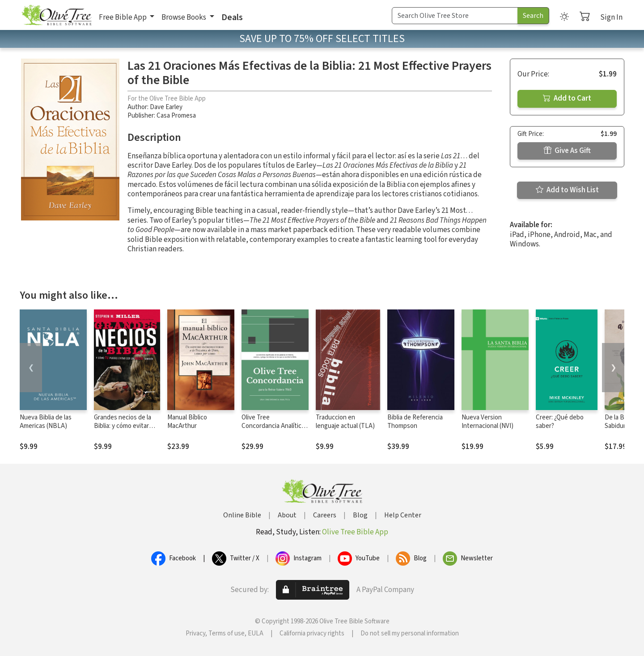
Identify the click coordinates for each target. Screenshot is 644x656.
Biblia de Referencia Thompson (415, 422)
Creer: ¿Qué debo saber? (560, 422)
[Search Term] (455, 16)
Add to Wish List (567, 190)
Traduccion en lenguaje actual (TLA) (345, 422)
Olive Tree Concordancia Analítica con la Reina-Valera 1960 (275, 426)
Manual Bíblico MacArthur (187, 422)
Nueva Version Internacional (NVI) (487, 422)
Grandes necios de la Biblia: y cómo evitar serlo (123, 426)
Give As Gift (567, 151)
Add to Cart (567, 98)
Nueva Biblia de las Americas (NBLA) (46, 422)
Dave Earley (166, 107)
